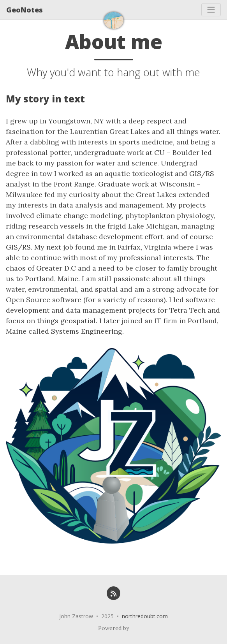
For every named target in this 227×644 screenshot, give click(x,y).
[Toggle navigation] (211, 10)
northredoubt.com (145, 616)
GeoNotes (25, 10)
